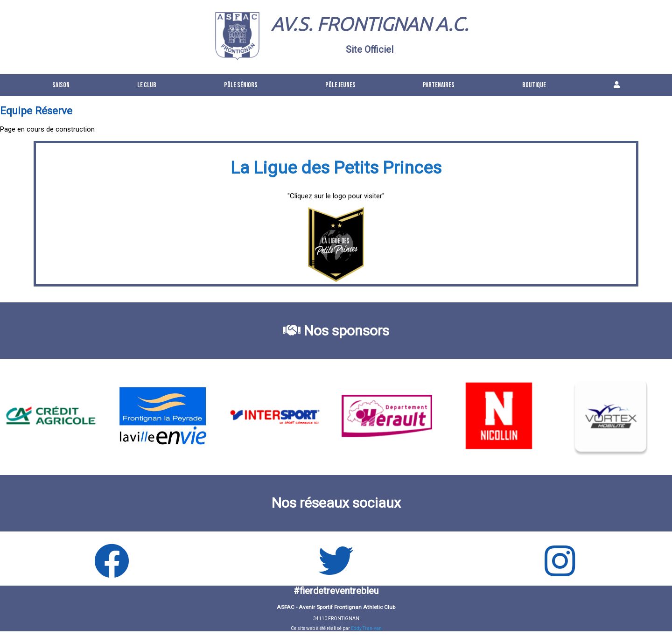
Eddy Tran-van (366, 628)
